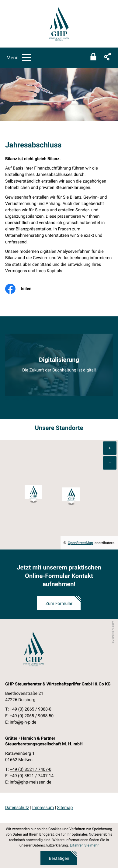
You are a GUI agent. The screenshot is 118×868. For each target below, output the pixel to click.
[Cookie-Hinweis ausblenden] (59, 858)
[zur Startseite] (59, 24)
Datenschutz (17, 808)
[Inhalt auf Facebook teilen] (23, 289)
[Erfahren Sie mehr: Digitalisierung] (59, 365)
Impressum (43, 808)
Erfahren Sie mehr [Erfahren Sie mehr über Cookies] (84, 845)
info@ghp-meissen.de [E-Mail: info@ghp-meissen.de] (31, 782)
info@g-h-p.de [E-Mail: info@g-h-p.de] (23, 722)
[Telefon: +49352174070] (30, 770)
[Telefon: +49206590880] (30, 710)
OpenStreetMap (80, 543)
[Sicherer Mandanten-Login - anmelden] (93, 58)
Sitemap (65, 808)
